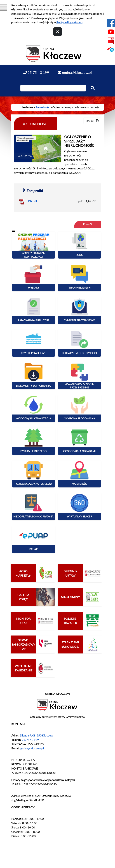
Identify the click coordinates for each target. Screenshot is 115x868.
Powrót (88, 224)
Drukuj (92, 121)
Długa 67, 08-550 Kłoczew (36, 735)
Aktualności (43, 107)
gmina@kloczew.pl (32, 748)
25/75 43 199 (30, 740)
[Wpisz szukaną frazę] (53, 88)
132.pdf (32, 201)
